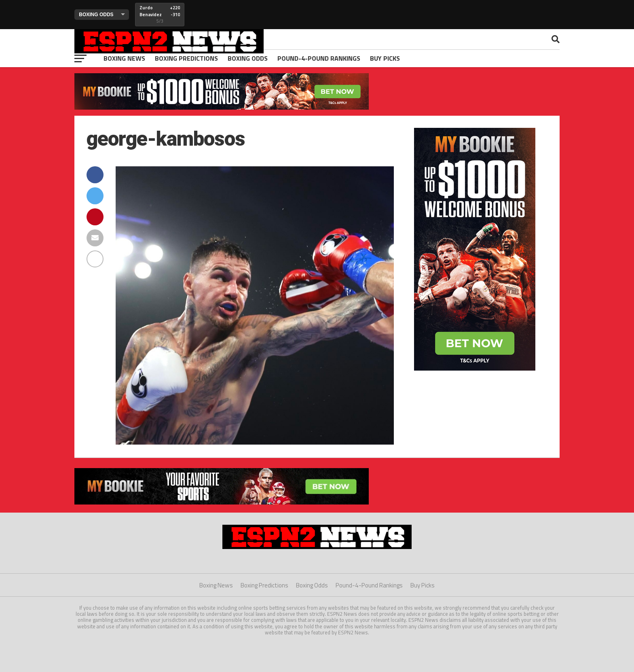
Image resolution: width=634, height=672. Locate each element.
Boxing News (124, 58)
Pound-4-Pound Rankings (319, 58)
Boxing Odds (248, 58)
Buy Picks (385, 58)
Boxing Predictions (186, 58)
